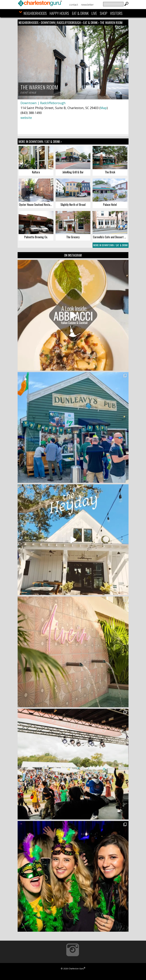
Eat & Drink (80, 13)
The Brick (110, 172)
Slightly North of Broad (73, 205)
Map (104, 108)
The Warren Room (111, 22)
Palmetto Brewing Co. (36, 237)
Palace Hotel (110, 205)
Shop (104, 13)
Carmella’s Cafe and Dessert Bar (110, 237)
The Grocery (73, 237)
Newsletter (87, 5)
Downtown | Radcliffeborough (61, 22)
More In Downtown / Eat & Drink (111, 245)
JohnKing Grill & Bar (73, 172)
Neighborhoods (35, 13)
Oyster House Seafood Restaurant (36, 205)
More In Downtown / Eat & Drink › (40, 141)
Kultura (36, 172)
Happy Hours (59, 13)
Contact (74, 5)
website (26, 118)
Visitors (116, 13)
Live (94, 13)
